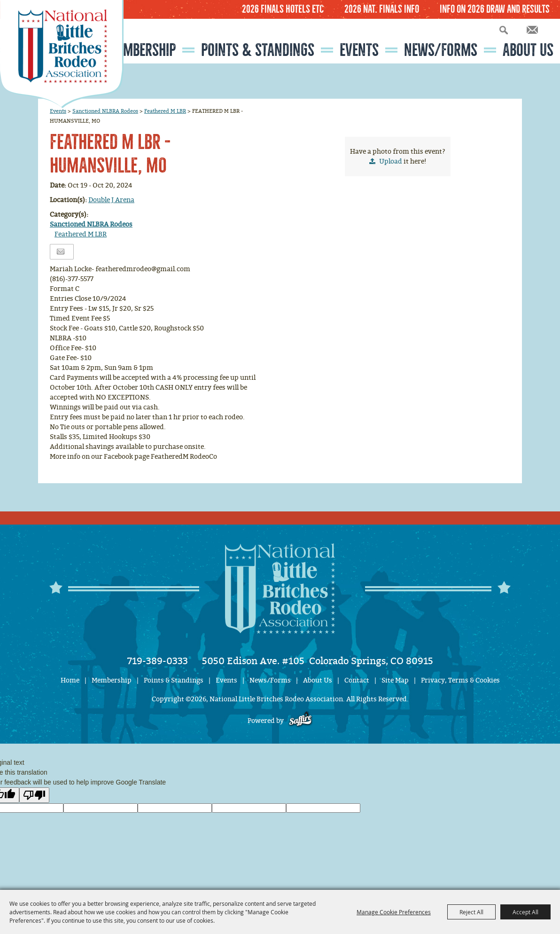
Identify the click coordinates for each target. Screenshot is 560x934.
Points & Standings (258, 50)
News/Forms (441, 50)
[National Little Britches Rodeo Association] (62, 54)
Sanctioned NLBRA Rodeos (105, 111)
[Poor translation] (34, 795)
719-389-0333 (158, 661)
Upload (391, 161)
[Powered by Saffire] (300, 721)
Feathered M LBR (165, 111)
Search (504, 30)
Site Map (395, 680)
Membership (142, 50)
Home (70, 680)
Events (359, 50)
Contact (357, 680)
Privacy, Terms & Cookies (460, 680)
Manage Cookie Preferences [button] (394, 912)
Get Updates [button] (532, 30)
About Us (528, 50)
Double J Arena (111, 200)
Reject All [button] (471, 912)
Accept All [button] (525, 912)
